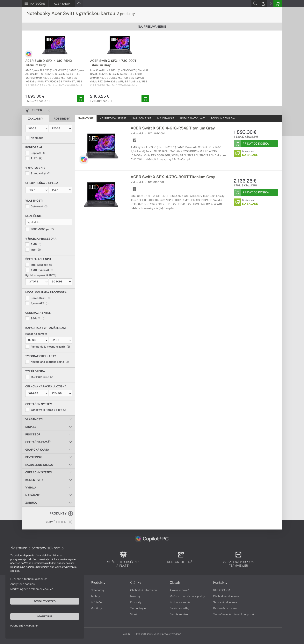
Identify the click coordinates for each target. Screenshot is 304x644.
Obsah (175, 583)
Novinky (135, 596)
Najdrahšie (166, 118)
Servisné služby (179, 608)
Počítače (96, 602)
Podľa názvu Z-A (223, 118)
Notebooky (98, 590)
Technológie (138, 608)
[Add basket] (80, 99)
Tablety (95, 596)
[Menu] (35, 4)
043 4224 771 (222, 590)
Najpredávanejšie (113, 118)
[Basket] (278, 4)
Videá (134, 614)
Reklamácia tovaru (225, 608)
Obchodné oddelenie (226, 596)
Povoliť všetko (37, 601)
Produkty (98, 583)
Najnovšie (86, 118)
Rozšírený (62, 119)
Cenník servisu (179, 614)
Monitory (96, 608)
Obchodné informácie (144, 590)
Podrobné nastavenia (25, 625)
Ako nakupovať (179, 590)
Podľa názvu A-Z (192, 118)
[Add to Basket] (256, 144)
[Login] (263, 4)
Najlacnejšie (142, 118)
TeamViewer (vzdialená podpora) (233, 614)
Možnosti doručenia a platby (187, 596)
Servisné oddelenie (225, 602)
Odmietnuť (37, 616)
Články (136, 583)
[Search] (255, 4)
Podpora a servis (180, 602)
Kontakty (220, 583)
